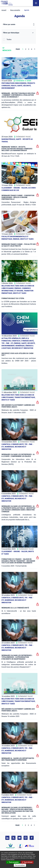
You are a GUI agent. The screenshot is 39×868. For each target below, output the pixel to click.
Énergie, (17, 239)
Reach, (14, 86)
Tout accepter (13, 862)
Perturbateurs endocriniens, (14, 83)
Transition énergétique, (25, 397)
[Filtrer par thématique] (19, 33)
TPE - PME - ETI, (8, 343)
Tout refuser (27, 862)
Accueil (4, 10)
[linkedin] (7, 838)
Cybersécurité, (28, 341)
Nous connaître (15, 10)
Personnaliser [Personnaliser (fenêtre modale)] (20, 865)
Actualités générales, (12, 338)
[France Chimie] (7, 3)
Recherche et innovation (22, 348)
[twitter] (13, 838)
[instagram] (26, 838)
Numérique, (20, 346)
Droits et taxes (27, 239)
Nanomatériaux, (9, 139)
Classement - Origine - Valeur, (15, 188)
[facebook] (32, 838)
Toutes (9, 39)
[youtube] (19, 838)
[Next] (35, 49)
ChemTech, (16, 341)
